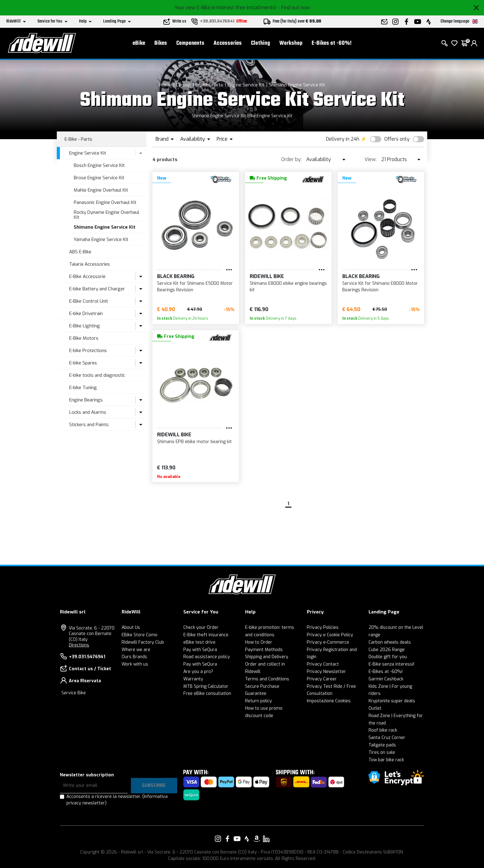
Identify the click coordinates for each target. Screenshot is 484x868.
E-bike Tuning (83, 388)
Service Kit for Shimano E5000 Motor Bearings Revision (195, 287)
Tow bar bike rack (386, 760)
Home (165, 85)
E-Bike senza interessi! (391, 664)
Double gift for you (388, 657)
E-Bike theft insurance (206, 635)
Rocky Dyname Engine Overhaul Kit (106, 215)
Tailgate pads (382, 745)
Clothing (261, 43)
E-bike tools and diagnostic (97, 375)
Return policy (259, 701)
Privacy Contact (323, 664)
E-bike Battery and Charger (97, 289)
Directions (79, 645)
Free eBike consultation (207, 694)
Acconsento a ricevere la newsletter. (117, 800)
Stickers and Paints (89, 425)
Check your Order (201, 627)
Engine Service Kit (246, 85)
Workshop (291, 43)
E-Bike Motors (84, 338)
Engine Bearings (86, 400)
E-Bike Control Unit (89, 301)
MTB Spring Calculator (206, 686)
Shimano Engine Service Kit (297, 85)
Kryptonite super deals (392, 701)
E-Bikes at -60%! (332, 43)
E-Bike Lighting (85, 326)
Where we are (136, 650)
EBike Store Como (140, 635)
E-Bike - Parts (209, 85)
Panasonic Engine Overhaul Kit (105, 202)
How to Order (259, 642)
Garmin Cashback (386, 679)
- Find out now (294, 8)
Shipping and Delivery (267, 657)
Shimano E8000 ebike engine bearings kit (288, 287)
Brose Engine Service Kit (99, 178)
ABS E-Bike (80, 252)
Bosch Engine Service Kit (99, 165)
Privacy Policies (323, 627)
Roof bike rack (383, 730)
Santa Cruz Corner (387, 738)
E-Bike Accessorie (87, 276)
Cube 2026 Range (387, 650)
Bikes (161, 43)
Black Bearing (176, 276)
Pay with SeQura (200, 650)
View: (371, 159)
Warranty (193, 679)
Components (190, 43)
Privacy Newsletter (326, 672)
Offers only (397, 139)
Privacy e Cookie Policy (330, 635)
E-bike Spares (83, 363)
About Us (131, 627)
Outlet (375, 708)
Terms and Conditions (267, 679)
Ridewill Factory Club (143, 642)
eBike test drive (199, 642)
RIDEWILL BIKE (267, 276)
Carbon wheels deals (390, 642)
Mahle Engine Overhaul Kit (101, 190)
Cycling (184, 85)
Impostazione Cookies (329, 701)
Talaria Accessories (90, 264)
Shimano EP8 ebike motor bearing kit (194, 442)
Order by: (291, 159)
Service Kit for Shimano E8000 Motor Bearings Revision (380, 287)
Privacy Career (322, 679)
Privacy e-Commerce (328, 642)
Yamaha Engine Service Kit (101, 239)
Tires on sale (382, 752)
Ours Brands (134, 657)
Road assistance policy (207, 657)
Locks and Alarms (88, 412)
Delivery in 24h (343, 139)
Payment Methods (264, 650)
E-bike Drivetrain (86, 314)
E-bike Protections (88, 351)
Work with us (135, 664)
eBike (139, 43)
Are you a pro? (198, 672)
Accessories (228, 43)
